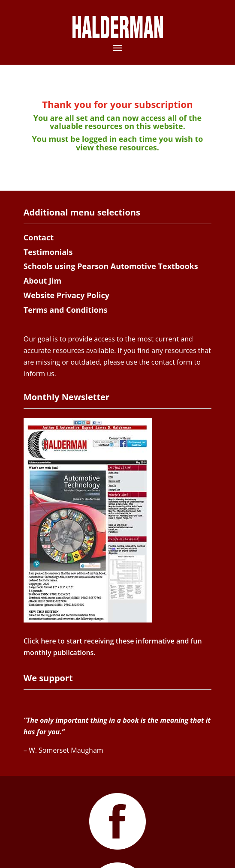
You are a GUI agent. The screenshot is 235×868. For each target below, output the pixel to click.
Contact (39, 237)
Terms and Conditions (66, 310)
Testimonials (48, 252)
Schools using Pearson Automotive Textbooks (111, 266)
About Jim (42, 281)
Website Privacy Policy (66, 295)
